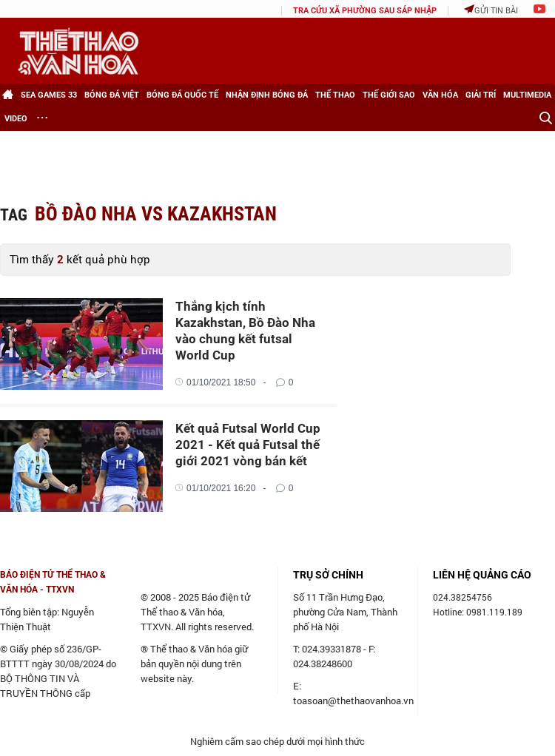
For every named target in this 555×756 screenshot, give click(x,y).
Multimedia (527, 95)
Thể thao (335, 95)
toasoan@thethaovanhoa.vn (353, 701)
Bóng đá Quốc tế (182, 95)
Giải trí (481, 95)
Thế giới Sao (389, 95)
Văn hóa (440, 95)
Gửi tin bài (491, 10)
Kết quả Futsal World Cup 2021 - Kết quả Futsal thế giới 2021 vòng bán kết (248, 445)
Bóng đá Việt (112, 95)
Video (16, 119)
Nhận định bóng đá (267, 95)
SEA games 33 (49, 95)
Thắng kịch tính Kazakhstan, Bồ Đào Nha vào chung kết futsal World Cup (245, 331)
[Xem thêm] (42, 119)
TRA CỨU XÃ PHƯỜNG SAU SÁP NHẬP (365, 11)
